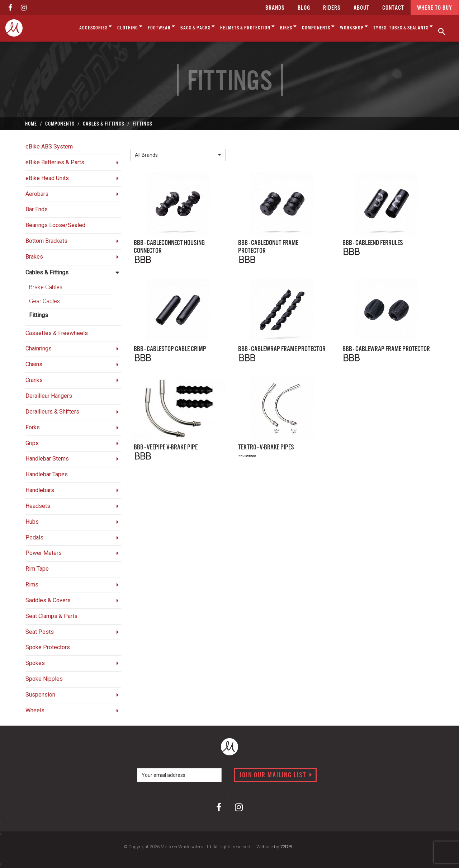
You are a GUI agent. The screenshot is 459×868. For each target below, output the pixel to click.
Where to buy (435, 8)
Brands (275, 8)
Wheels (35, 710)
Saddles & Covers (48, 600)
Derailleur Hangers (49, 396)
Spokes (35, 663)
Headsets (38, 506)
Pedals (34, 537)
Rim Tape (37, 569)
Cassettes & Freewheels (57, 333)
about (361, 8)
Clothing (130, 27)
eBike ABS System (49, 147)
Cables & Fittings (47, 272)
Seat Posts (40, 632)
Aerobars (37, 194)
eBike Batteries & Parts (55, 162)
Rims (32, 584)
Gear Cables (44, 301)
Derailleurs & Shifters (52, 412)
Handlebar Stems (47, 459)
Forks (33, 427)
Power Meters (44, 553)
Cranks (34, 380)
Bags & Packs (198, 27)
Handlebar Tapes (47, 474)
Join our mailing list (276, 775)
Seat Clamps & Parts (51, 616)
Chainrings (39, 348)
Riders (332, 8)
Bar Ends (37, 209)
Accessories (96, 27)
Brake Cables (46, 287)
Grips (32, 443)
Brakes (34, 257)
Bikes (288, 27)
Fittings (39, 315)
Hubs (32, 522)
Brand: (140, 143)
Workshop (354, 27)
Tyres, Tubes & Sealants (403, 27)
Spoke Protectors (48, 647)
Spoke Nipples (44, 679)
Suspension (40, 695)
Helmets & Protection (248, 27)
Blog (304, 8)
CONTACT (393, 8)
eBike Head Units (47, 178)
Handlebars (40, 490)
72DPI (286, 847)
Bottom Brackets (46, 241)
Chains (34, 364)
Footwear (162, 27)
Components (318, 27)
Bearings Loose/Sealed (55, 225)
